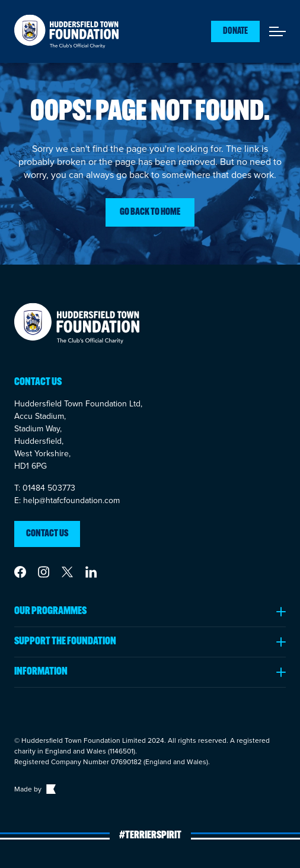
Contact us (47, 534)
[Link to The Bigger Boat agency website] (50, 789)
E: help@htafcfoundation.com (67, 500)
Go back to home (150, 212)
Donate (235, 31)
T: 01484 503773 (45, 488)
